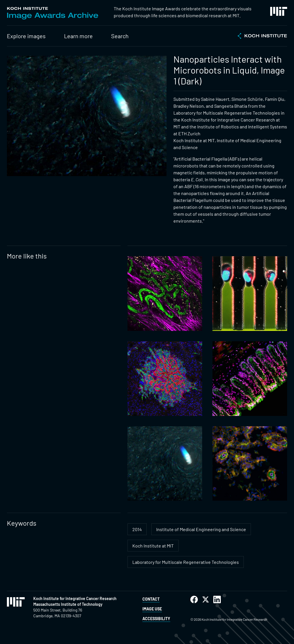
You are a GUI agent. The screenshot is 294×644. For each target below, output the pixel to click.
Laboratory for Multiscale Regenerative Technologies (186, 562)
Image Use (152, 609)
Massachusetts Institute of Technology (68, 604)
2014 (137, 529)
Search (120, 36)
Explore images (26, 36)
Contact (151, 599)
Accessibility (156, 619)
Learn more (78, 36)
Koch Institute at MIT (153, 546)
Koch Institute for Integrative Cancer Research (75, 598)
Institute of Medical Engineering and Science (201, 529)
